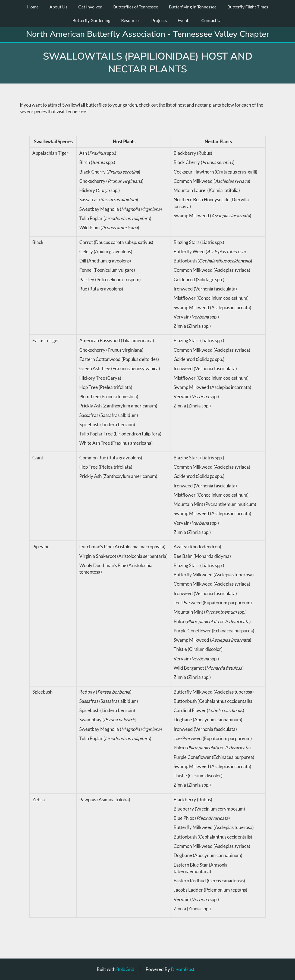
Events (184, 20)
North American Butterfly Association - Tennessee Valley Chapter (148, 34)
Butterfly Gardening (91, 20)
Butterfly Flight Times (248, 7)
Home (33, 7)
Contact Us (212, 20)
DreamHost (183, 969)
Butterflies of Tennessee (136, 7)
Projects (159, 20)
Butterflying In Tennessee (193, 7)
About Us (58, 7)
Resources (131, 20)
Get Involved (90, 7)
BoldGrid (125, 969)
